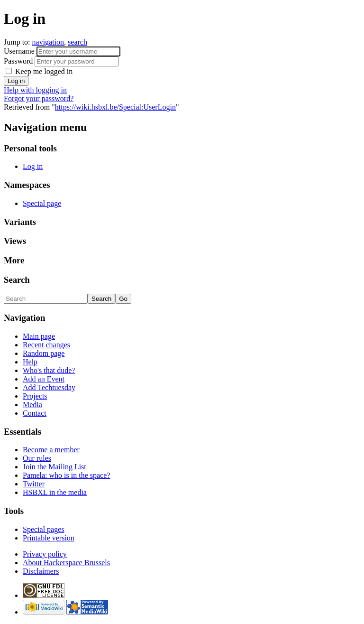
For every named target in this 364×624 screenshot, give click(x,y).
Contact (35, 413)
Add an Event (44, 379)
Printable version (49, 538)
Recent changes (46, 345)
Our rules (37, 458)
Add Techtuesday (49, 387)
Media (32, 405)
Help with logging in (35, 90)
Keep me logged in (43, 71)
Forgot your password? (39, 98)
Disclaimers (41, 571)
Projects (35, 396)
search (77, 42)
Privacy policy (45, 554)
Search (17, 280)
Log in (33, 166)
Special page (42, 203)
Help (30, 362)
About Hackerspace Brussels (66, 563)
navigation (48, 42)
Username (20, 51)
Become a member (51, 450)
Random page (44, 353)
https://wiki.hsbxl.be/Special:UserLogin (115, 107)
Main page (39, 336)
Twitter (34, 484)
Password (19, 61)
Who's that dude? (49, 370)
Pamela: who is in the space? (66, 475)
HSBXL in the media (55, 492)
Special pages (44, 529)
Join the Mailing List (55, 467)
